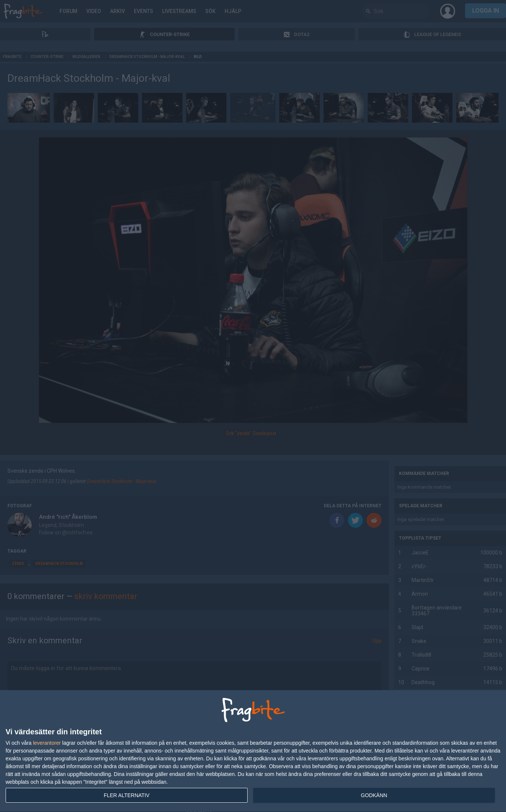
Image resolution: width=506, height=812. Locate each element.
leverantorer (47, 743)
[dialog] (253, 751)
